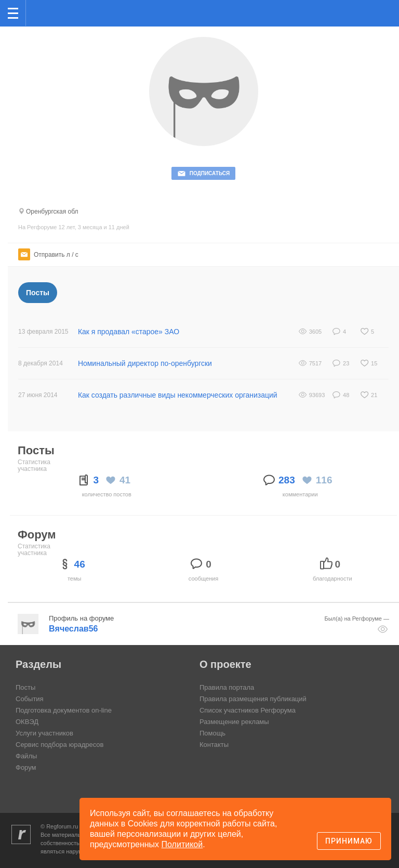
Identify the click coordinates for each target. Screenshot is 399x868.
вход (378, 6)
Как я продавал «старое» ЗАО (129, 332)
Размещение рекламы (234, 722)
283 (287, 480)
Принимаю (349, 841)
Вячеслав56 (73, 629)
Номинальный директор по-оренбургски (145, 363)
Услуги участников (44, 733)
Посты (38, 293)
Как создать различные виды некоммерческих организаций (178, 395)
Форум (26, 767)
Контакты (214, 745)
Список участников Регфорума (248, 710)
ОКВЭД (27, 722)
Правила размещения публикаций (253, 699)
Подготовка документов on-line (64, 710)
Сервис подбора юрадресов (59, 745)
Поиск (357, 12)
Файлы (26, 756)
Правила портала (227, 687)
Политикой (182, 844)
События (30, 699)
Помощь (212, 733)
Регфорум (42, 12)
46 (80, 564)
